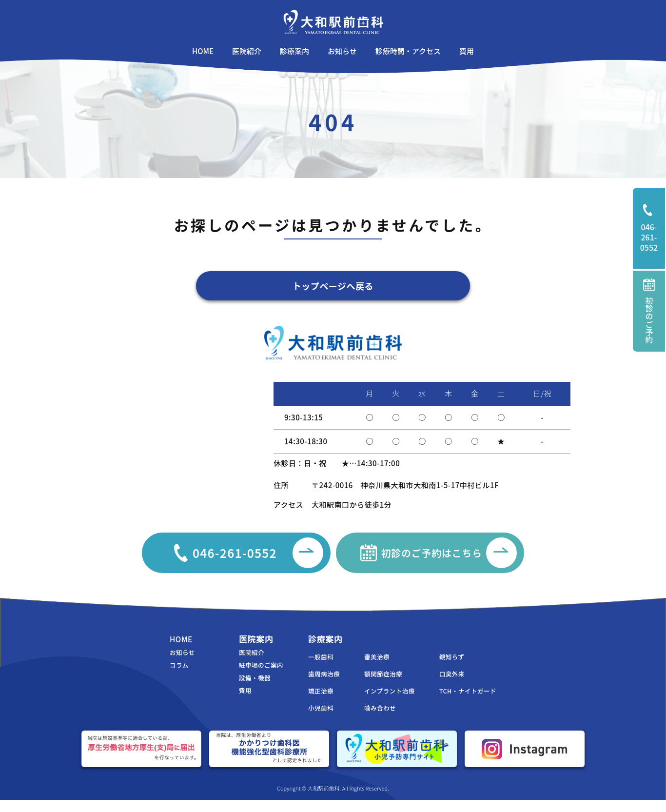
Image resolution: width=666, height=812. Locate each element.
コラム (180, 675)
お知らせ (184, 661)
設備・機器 (240, 688)
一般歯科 (307, 665)
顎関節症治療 (373, 683)
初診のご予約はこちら (462, 558)
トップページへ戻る (333, 287)
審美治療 (366, 665)
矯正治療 (307, 702)
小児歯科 (307, 720)
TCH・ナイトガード (465, 702)
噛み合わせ (370, 720)
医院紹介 (237, 661)
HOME (182, 646)
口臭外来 (447, 683)
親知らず (447, 665)
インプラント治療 (380, 702)
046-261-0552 (653, 228)
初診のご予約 (649, 311)
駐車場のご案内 (247, 675)
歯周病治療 (310, 683)
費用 (230, 702)
